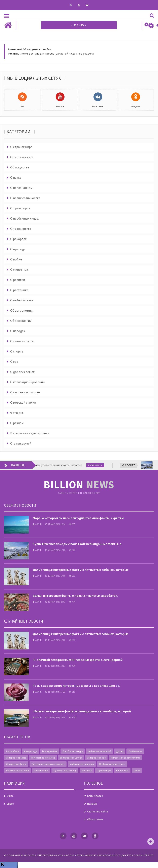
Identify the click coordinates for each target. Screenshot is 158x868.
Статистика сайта (97, 812)
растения (87, 770)
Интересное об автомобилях (126, 758)
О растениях (19, 290)
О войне (16, 259)
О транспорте (20, 208)
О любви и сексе (22, 300)
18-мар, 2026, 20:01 (55, 602)
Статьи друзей (21, 443)
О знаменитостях (22, 341)
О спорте (17, 351)
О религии (18, 280)
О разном (17, 423)
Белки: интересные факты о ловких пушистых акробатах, (75, 596)
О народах (18, 331)
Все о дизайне (50, 751)
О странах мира (21, 147)
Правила (92, 804)
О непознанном (21, 188)
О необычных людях (24, 218)
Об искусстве (20, 167)
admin (37, 524)
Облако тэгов (95, 819)
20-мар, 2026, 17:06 (55, 550)
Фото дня (17, 413)
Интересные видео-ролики (30, 433)
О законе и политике (25, 392)
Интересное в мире (16, 758)
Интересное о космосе (43, 758)
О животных (19, 269)
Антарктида (31, 751)
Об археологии (21, 321)
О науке (16, 177)
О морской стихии (23, 402)
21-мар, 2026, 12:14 (55, 524)
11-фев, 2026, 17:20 (55, 692)
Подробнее (101, 465)
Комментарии (95, 796)
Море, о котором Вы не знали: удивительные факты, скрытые (78, 518)
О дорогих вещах (22, 372)
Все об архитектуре (73, 751)
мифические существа (82, 764)
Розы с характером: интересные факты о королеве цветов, (76, 686)
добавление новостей (99, 751)
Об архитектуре (22, 157)
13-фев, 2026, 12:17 (55, 666)
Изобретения (135, 751)
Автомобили (12, 751)
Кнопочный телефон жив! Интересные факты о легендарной (78, 660)
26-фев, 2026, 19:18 (55, 717)
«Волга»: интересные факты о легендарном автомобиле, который (82, 711)
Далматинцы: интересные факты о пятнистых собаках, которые (81, 570)
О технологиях (21, 229)
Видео (10, 804)
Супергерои (122, 770)
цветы (137, 770)
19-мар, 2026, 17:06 (55, 576)
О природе (18, 249)
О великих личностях (25, 198)
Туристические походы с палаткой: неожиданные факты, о (77, 544)
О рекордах (18, 239)
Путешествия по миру (65, 770)
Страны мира (104, 770)
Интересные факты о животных (48, 764)
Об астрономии (21, 310)
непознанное (41, 770)
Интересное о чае (96, 758)
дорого (120, 751)
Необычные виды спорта (112, 764)
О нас (10, 796)
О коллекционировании (27, 382)
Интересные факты (16, 764)
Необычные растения (17, 770)
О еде (14, 362)
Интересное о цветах (71, 758)
